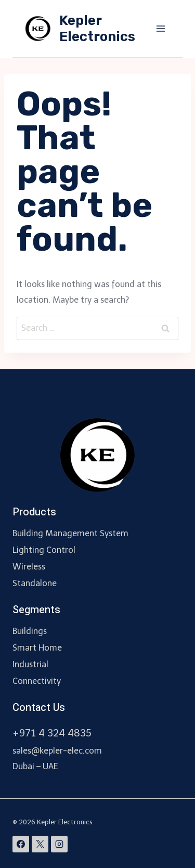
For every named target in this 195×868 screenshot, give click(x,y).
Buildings (30, 631)
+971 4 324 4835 (52, 733)
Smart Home (37, 648)
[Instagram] (59, 844)
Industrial (30, 664)
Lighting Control (44, 550)
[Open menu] (160, 28)
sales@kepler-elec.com (57, 751)
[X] (40, 844)
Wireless (29, 567)
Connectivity (37, 681)
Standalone (35, 583)
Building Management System (70, 533)
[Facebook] (21, 844)
